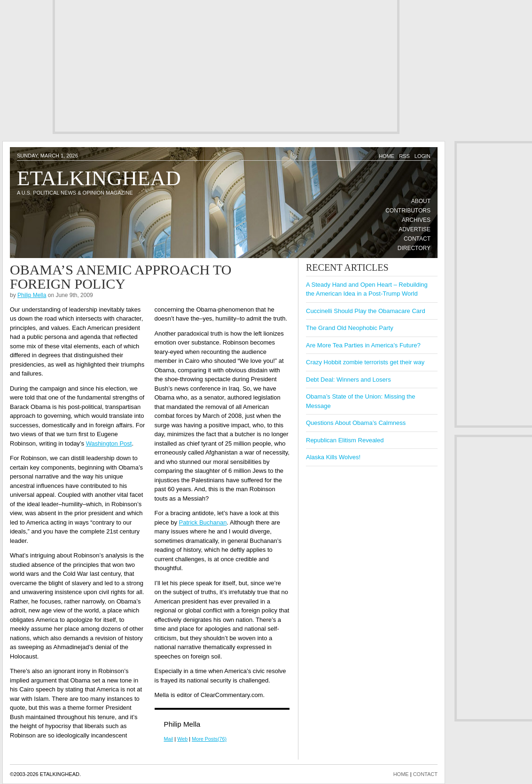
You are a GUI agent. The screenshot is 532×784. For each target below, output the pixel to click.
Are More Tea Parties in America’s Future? (363, 345)
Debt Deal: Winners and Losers (348, 380)
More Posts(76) (209, 739)
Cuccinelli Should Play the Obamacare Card (366, 311)
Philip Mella (32, 295)
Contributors (408, 211)
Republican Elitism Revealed (345, 440)
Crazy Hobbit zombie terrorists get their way (365, 362)
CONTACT (425, 774)
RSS (404, 156)
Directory (414, 248)
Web (182, 739)
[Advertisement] (203, 66)
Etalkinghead (99, 178)
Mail (169, 739)
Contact (417, 239)
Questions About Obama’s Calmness (356, 423)
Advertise (415, 229)
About (421, 201)
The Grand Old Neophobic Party (350, 328)
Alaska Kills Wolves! (333, 457)
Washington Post (109, 443)
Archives (416, 220)
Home (387, 156)
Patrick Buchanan (203, 522)
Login (422, 156)
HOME (401, 774)
